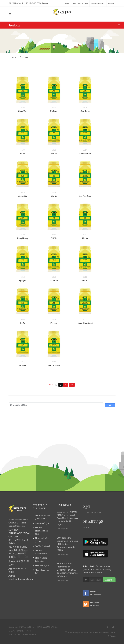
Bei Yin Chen (54, 365)
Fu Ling (54, 111)
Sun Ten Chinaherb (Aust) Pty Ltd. (43, 517)
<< (50, 385)
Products (24, 57)
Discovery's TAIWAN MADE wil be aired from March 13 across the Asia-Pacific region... (67, 518)
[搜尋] (56, 405)
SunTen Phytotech (43, 546)
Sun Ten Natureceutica (41, 552)
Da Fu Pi (54, 281)
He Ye (23, 323)
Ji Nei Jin (23, 196)
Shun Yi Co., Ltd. (42, 566)
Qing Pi (23, 281)
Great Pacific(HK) (43, 523)
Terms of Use (14, 634)
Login (111, 3)
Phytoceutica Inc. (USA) (42, 540)
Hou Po (54, 154)
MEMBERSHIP (98, 3)
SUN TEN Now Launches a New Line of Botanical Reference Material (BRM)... (67, 544)
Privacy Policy (29, 634)
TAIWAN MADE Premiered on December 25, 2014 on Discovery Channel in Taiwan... (68, 570)
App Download (80, 3)
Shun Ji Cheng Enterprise (41, 559)
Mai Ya (54, 196)
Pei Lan (54, 323)
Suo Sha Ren (85, 154)
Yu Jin (23, 154)
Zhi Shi (54, 238)
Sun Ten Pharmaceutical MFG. (41, 531)
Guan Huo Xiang (85, 323)
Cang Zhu (23, 111)
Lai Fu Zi (85, 281)
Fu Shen (23, 365)
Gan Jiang (85, 111)
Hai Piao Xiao (85, 196)
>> (72, 385)
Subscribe (109, 580)
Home (67, 3)
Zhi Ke (85, 238)
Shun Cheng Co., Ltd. (42, 572)
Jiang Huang (23, 238)
